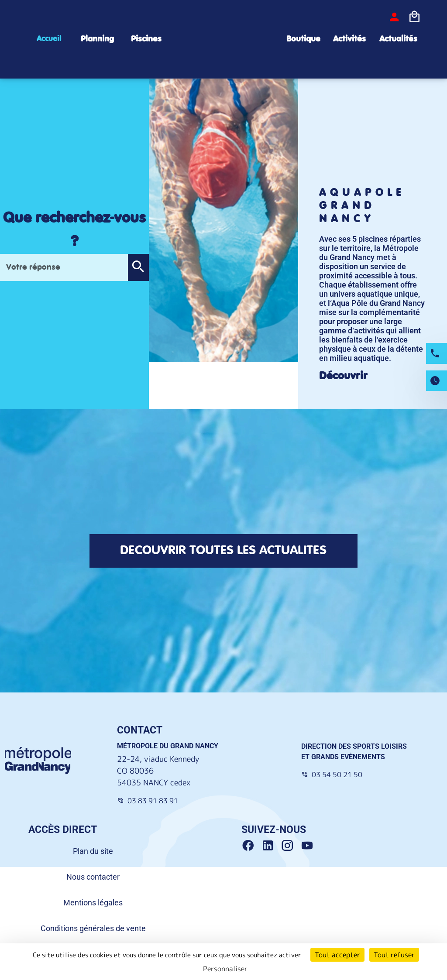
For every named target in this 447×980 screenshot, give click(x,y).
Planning (97, 39)
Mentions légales (93, 903)
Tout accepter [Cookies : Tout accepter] (337, 955)
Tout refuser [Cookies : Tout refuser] (394, 955)
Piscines (146, 39)
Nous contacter (93, 877)
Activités (349, 39)
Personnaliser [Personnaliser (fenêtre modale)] (225, 969)
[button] (138, 267)
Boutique (303, 39)
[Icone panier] (414, 17)
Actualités (398, 39)
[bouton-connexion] (394, 17)
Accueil (49, 39)
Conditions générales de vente (93, 928)
